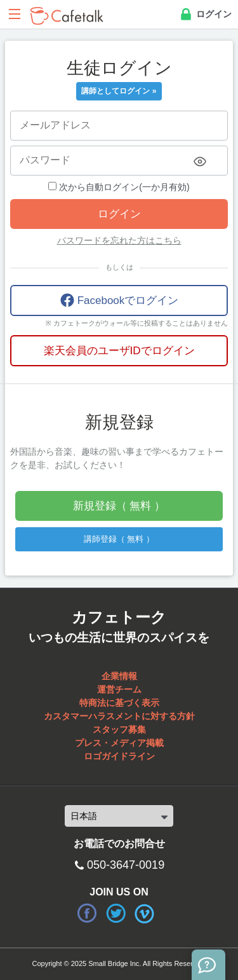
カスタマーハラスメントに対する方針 (119, 716)
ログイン (205, 15)
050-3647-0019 (126, 865)
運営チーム (119, 689)
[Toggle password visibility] (200, 162)
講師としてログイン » (119, 91)
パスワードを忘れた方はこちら (119, 240)
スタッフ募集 (119, 729)
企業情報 (119, 676)
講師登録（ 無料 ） (119, 539)
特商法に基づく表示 (119, 703)
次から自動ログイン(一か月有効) (119, 187)
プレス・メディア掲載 (119, 743)
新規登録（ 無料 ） (119, 506)
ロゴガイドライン (119, 756)
